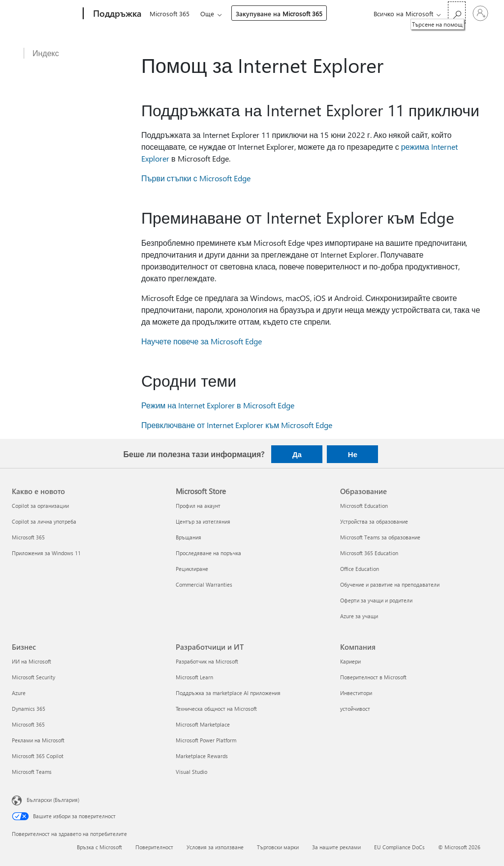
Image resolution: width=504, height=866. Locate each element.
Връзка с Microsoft (99, 847)
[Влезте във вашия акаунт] (480, 13)
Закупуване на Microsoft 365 (281, 14)
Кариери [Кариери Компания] (350, 661)
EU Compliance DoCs (399, 847)
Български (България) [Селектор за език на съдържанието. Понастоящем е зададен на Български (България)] (53, 800)
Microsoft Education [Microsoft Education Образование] (364, 506)
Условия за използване (215, 847)
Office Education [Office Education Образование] (360, 569)
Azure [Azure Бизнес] (19, 693)
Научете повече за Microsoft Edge (202, 341)
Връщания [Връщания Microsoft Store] (189, 537)
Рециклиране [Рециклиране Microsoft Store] (192, 569)
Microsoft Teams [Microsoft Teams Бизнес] (32, 772)
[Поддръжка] (116, 14)
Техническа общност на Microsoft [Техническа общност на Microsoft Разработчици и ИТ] (216, 709)
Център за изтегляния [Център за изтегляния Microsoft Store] (203, 521)
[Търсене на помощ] (457, 13)
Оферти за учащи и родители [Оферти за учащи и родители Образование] (376, 600)
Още (209, 14)
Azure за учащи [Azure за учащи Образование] (359, 616)
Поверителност (154, 847)
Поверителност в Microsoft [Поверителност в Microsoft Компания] (373, 677)
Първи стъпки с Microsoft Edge (196, 178)
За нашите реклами (336, 847)
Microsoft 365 (170, 14)
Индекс (46, 53)
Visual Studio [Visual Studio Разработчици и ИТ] (191, 772)
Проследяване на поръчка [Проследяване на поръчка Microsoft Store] (208, 553)
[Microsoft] (46, 14)
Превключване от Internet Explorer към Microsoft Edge (237, 425)
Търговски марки (278, 847)
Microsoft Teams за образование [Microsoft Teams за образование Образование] (380, 537)
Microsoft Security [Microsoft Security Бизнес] (33, 677)
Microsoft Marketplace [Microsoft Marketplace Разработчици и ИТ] (203, 724)
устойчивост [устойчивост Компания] (355, 709)
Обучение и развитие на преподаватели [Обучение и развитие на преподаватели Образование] (390, 584)
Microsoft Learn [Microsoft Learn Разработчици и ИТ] (194, 677)
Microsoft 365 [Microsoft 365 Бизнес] (28, 724)
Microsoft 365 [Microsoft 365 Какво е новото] (28, 537)
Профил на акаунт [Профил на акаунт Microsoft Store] (198, 506)
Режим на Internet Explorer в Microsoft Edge (218, 405)
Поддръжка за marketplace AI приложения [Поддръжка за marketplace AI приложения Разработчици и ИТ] (228, 693)
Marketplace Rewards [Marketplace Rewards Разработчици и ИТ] (202, 756)
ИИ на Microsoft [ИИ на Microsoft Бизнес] (31, 661)
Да (297, 454)
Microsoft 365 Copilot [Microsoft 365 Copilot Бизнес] (38, 756)
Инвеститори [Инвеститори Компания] (356, 693)
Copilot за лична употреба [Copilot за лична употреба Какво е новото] (44, 521)
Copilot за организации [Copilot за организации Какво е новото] (40, 506)
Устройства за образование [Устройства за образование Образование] (374, 521)
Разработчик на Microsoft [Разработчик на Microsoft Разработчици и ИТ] (207, 661)
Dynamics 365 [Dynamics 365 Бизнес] (29, 709)
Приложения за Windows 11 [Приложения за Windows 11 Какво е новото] (46, 553)
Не (353, 454)
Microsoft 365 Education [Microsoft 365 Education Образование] (369, 553)
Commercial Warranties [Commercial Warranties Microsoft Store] (204, 584)
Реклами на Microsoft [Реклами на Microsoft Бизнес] (38, 740)
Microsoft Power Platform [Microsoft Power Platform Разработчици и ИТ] (206, 740)
